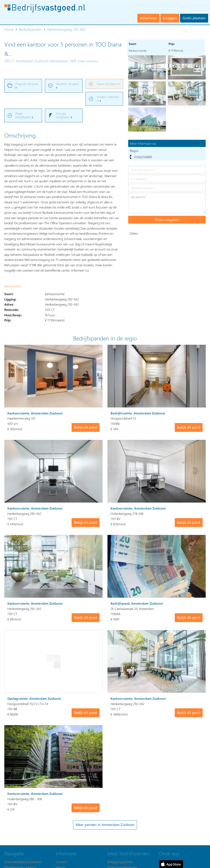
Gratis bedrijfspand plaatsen (23, 862)
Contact (61, 862)
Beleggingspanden (120, 862)
